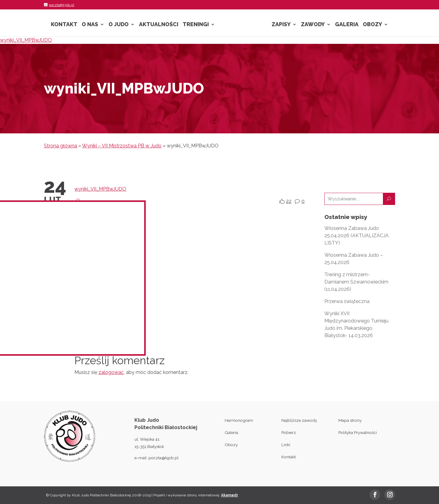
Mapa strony (350, 420)
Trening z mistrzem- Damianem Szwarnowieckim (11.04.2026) (356, 282)
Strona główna (61, 146)
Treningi (196, 25)
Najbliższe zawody (299, 420)
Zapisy (281, 25)
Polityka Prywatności (358, 432)
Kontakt (64, 25)
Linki (286, 445)
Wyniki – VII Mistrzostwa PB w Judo (122, 146)
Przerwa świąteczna (347, 301)
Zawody (313, 25)
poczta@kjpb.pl (164, 458)
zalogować (111, 372)
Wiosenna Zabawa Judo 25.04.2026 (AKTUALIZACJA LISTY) (357, 236)
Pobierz (289, 432)
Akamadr (230, 495)
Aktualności (159, 25)
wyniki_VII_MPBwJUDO (26, 40)
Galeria (347, 25)
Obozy (372, 25)
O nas (90, 25)
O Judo (119, 25)
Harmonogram (239, 420)
